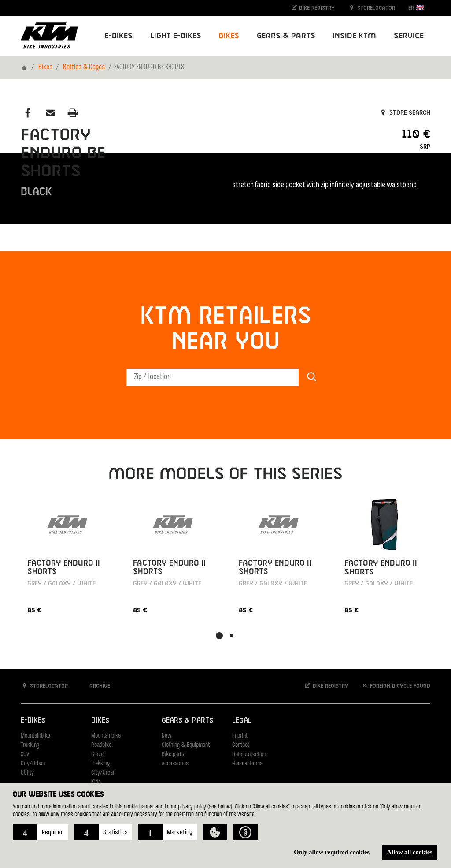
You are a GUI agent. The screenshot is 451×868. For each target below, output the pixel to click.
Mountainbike (35, 736)
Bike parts (173, 754)
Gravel (98, 754)
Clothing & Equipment (186, 745)
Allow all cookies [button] (410, 852)
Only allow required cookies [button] (332, 852)
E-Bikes (33, 721)
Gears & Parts (187, 721)
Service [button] (409, 36)
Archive (95, 686)
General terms (247, 764)
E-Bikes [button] (118, 36)
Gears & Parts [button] (286, 36)
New (166, 736)
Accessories (175, 764)
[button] (41, 832)
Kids (96, 782)
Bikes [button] (229, 36)
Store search (405, 113)
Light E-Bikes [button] (176, 36)
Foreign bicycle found (396, 686)
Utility (27, 773)
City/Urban (33, 764)
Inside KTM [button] (354, 36)
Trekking (30, 745)
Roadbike (101, 745)
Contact (241, 745)
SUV (25, 754)
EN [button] (416, 8)
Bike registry (313, 8)
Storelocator (372, 8)
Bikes (45, 67)
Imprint (240, 736)
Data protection (249, 754)
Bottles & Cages (84, 67)
